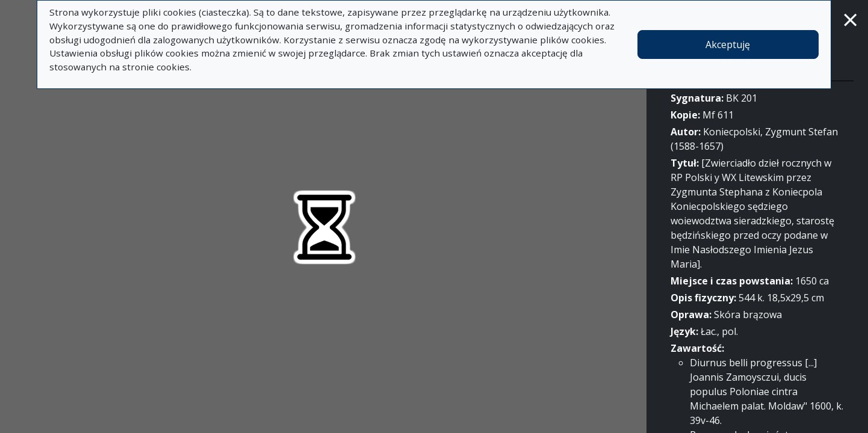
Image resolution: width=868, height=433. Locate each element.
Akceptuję (728, 45)
